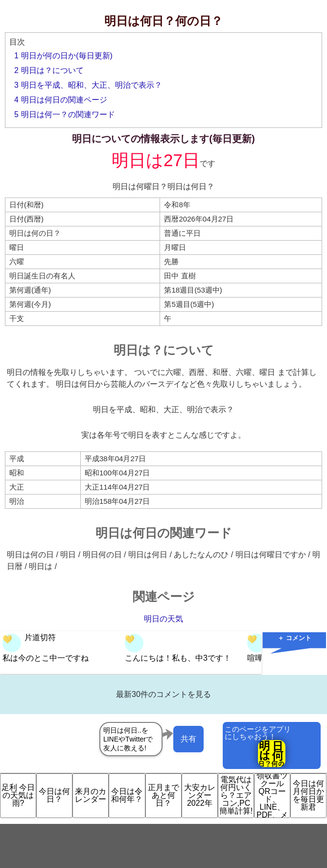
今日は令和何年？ (127, 795)
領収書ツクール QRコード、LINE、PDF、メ (272, 796)
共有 (188, 739)
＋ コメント (294, 638)
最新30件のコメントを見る (163, 694)
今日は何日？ (54, 795)
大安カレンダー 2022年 (200, 795)
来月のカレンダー (91, 795)
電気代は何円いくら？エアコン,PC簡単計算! (236, 795)
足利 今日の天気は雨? (18, 795)
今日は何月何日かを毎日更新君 (308, 795)
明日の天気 (163, 619)
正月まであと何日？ (163, 795)
